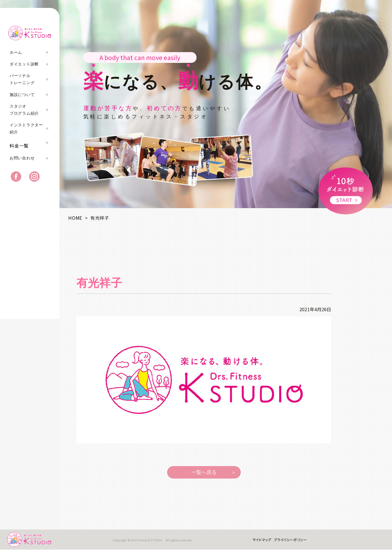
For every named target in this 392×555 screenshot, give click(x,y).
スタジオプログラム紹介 (24, 110)
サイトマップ (258, 542)
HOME (75, 218)
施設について (22, 95)
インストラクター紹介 (26, 129)
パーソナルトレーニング (22, 79)
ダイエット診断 (24, 64)
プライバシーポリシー (286, 542)
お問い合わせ (22, 164)
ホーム (16, 53)
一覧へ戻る (204, 472)
